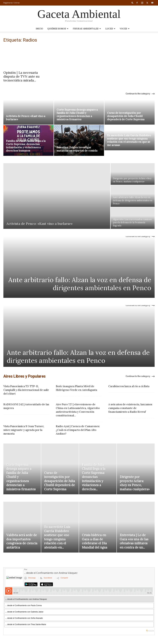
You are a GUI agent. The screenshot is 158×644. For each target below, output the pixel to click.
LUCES (110, 29)
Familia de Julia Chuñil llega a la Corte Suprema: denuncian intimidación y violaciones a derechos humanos (26, 146)
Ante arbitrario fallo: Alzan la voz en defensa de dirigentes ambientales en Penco (80, 284)
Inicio (39, 29)
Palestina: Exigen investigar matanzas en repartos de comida (77, 149)
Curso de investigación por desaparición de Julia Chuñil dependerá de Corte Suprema (126, 116)
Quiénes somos (58, 29)
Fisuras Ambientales (87, 29)
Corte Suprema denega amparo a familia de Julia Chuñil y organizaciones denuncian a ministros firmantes (77, 114)
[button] (132, 3)
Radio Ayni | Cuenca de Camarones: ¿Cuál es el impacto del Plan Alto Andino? (78, 430)
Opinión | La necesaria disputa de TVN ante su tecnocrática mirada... (21, 76)
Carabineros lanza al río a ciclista (129, 386)
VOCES (125, 29)
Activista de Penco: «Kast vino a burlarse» (26, 118)
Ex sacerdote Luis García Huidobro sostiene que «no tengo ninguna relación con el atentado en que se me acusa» (129, 140)
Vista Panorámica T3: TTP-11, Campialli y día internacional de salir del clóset (26, 390)
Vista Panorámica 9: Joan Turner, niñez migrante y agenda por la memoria (24, 430)
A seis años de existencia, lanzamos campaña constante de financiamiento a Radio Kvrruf (130, 408)
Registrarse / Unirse (11, 3)
